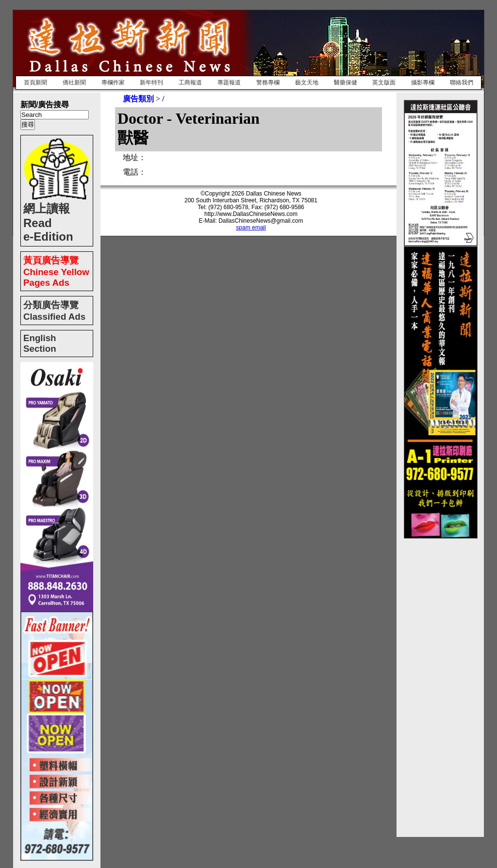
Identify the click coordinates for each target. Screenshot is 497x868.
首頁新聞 (35, 82)
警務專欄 (268, 82)
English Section (40, 343)
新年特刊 (151, 82)
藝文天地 (307, 82)
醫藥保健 (346, 82)
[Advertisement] (443, 684)
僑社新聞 (74, 82)
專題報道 (229, 82)
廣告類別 (138, 99)
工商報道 (190, 82)
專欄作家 (113, 82)
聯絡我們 (462, 82)
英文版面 (384, 82)
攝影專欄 (423, 82)
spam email (251, 228)
